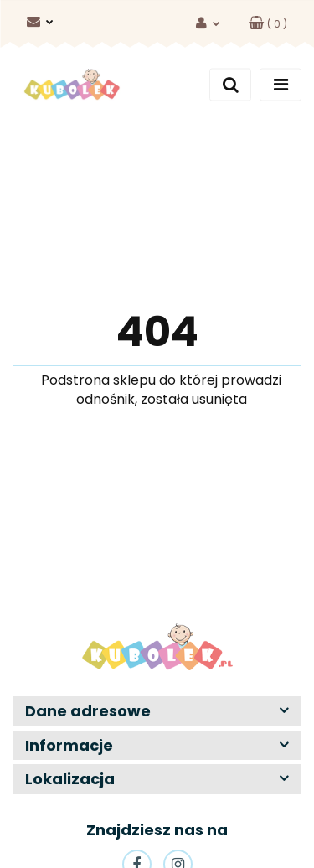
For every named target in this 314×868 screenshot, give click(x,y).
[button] (268, 24)
